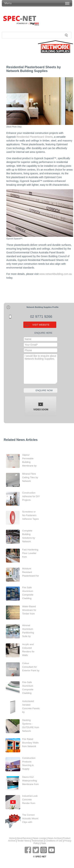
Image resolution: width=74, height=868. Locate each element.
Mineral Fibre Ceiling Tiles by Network (30, 477)
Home (12, 838)
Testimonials (37, 841)
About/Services (24, 838)
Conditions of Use (54, 841)
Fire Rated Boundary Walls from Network (30, 743)
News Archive (55, 838)
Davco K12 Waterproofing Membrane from (30, 781)
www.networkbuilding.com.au (56, 274)
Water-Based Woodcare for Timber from (29, 610)
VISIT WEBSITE (41, 325)
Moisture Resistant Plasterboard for (30, 572)
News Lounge (40, 838)
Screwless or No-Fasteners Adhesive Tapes (30, 515)
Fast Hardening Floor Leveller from (30, 553)
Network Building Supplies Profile (43, 307)
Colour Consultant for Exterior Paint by (31, 667)
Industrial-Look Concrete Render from (30, 800)
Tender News (24, 841)
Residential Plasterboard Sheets (35, 137)
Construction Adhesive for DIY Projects (31, 496)
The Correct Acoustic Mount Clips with (30, 818)
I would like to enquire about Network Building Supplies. (41, 369)
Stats (44, 843)
